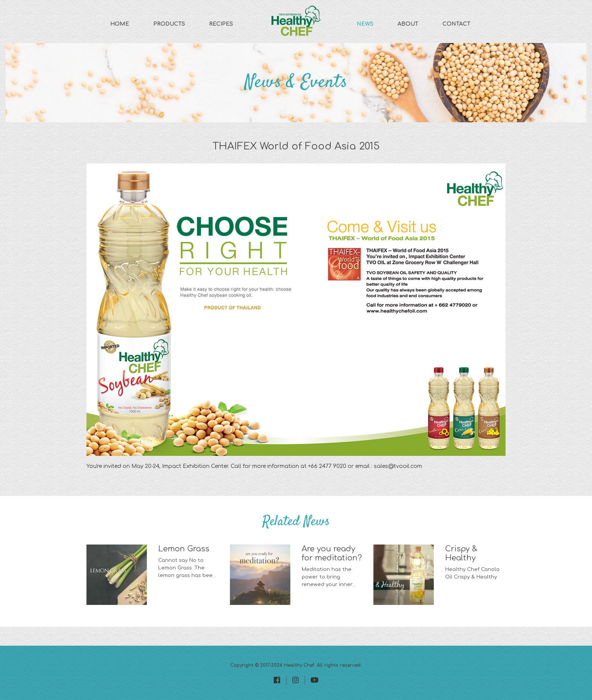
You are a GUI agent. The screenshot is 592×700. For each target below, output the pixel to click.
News (365, 24)
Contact (456, 24)
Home (120, 24)
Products (169, 24)
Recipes (221, 24)
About (408, 24)
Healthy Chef (299, 665)
